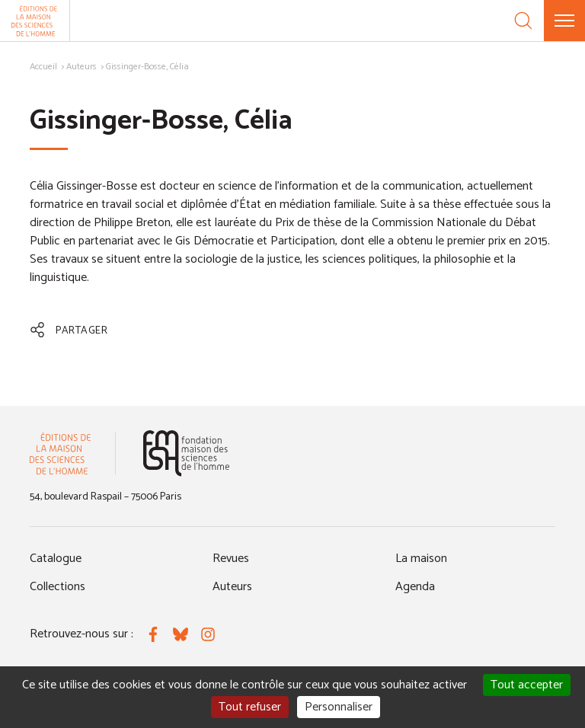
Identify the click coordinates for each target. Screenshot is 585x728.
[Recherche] (523, 21)
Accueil (43, 67)
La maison (421, 559)
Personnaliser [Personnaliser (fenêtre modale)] (339, 707)
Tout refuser (250, 707)
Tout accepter (527, 685)
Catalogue (56, 559)
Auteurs (82, 67)
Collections (58, 587)
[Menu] (564, 21)
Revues (231, 559)
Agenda (415, 587)
